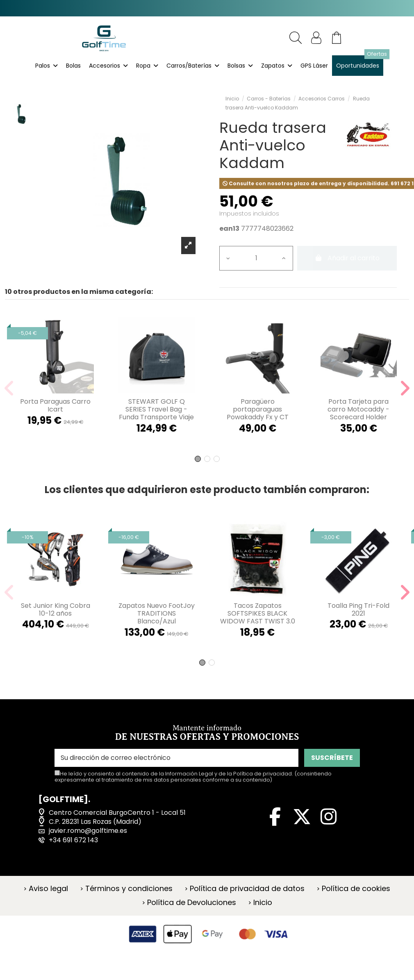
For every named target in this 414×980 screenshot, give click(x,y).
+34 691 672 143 (73, 840)
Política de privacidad (263, 774)
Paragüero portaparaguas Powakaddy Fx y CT (258, 409)
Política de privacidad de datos (247, 889)
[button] (198, 459)
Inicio (263, 903)
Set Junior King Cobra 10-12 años (56, 609)
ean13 (229, 229)
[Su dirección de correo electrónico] (176, 758)
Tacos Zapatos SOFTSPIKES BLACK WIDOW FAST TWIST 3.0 (258, 613)
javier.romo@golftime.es (88, 831)
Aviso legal (48, 889)
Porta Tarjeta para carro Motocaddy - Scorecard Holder (358, 409)
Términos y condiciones (129, 889)
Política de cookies (356, 889)
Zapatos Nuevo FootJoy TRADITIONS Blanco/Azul (157, 613)
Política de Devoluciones (192, 903)
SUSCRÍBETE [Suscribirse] (332, 758)
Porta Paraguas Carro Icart (55, 405)
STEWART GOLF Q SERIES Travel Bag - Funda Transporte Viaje (156, 409)
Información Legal (189, 774)
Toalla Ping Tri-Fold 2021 (358, 609)
